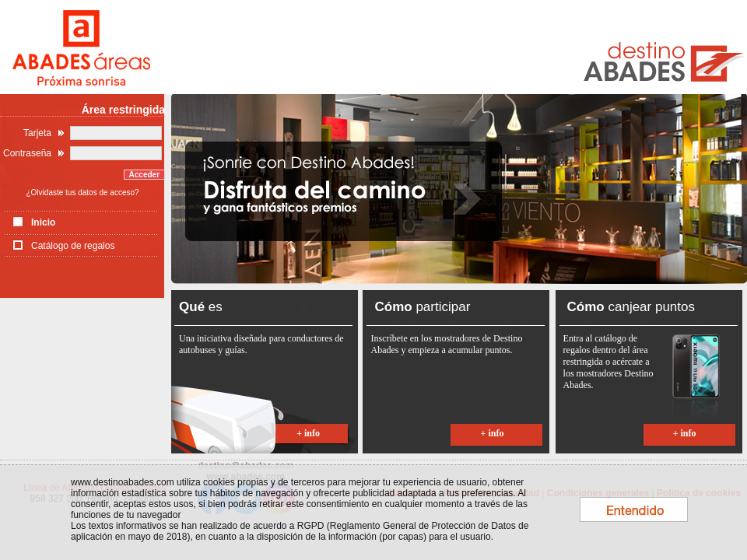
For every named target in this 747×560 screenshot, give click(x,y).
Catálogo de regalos (73, 246)
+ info (308, 433)
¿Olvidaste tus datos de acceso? (82, 192)
